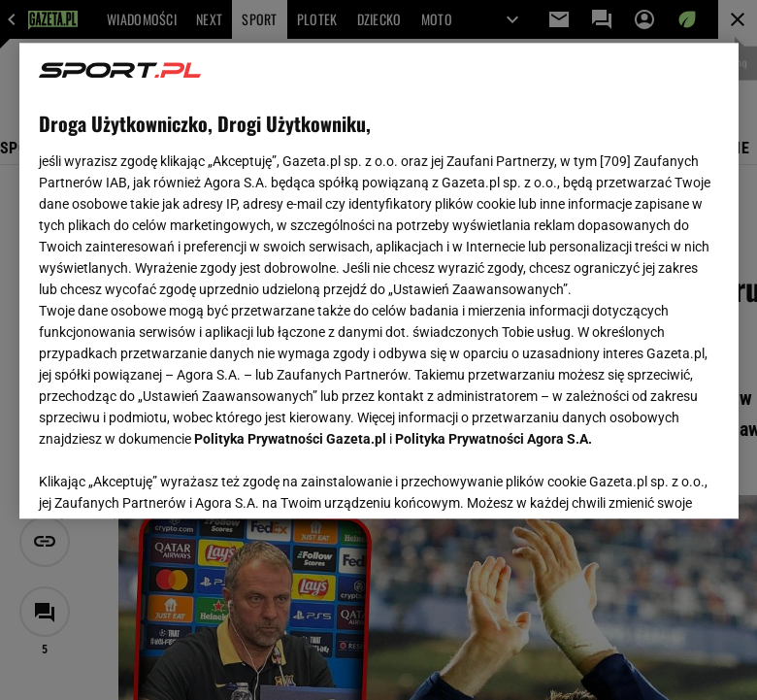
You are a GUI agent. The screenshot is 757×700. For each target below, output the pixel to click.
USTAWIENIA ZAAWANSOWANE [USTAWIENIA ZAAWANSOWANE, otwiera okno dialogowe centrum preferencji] (165, 480)
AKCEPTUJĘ (653, 481)
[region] (379, 281)
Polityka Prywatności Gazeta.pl (290, 439)
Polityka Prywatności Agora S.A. (494, 439)
